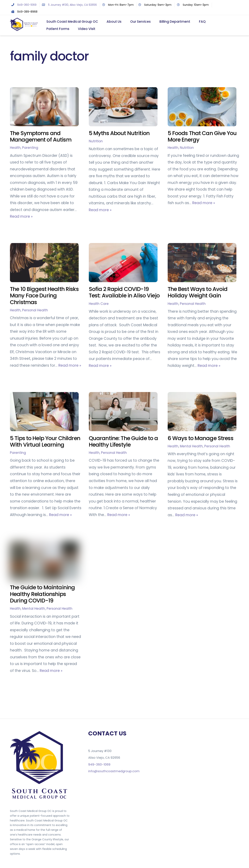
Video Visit (87, 29)
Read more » (21, 216)
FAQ (202, 22)
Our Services (140, 22)
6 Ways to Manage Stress (200, 438)
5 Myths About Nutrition (119, 133)
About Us (114, 22)
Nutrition (96, 141)
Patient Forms (58, 29)
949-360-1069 (23, 5)
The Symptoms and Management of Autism (41, 136)
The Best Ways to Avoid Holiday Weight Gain (198, 292)
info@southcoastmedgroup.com (114, 771)
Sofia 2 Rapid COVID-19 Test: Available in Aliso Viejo (124, 292)
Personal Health (35, 310)
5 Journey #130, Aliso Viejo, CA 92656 (69, 5)
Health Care (99, 304)
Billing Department (175, 22)
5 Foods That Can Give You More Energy (202, 136)
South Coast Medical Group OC (72, 22)
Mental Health (191, 446)
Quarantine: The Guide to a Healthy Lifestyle (123, 442)
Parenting (30, 148)
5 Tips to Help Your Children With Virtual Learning (45, 442)
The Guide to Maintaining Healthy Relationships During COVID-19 (42, 594)
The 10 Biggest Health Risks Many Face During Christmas (44, 296)
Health (15, 148)
